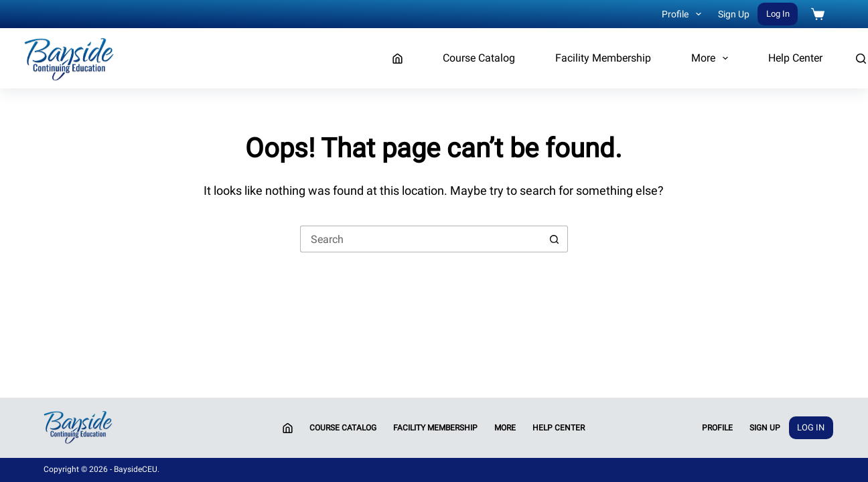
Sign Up (734, 14)
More (712, 58)
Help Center (795, 58)
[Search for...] (421, 239)
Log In (778, 14)
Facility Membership (603, 58)
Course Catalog (479, 58)
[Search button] (555, 239)
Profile (684, 14)
